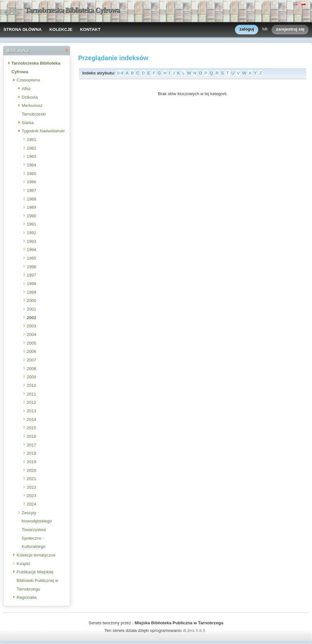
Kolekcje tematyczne (36, 555)
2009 (32, 377)
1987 (32, 190)
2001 (32, 309)
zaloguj (247, 29)
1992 (32, 233)
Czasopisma (28, 80)
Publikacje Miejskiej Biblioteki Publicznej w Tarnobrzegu (37, 580)
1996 (32, 267)
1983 (32, 156)
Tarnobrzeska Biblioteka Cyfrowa (72, 10)
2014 (32, 420)
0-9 (120, 73)
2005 (32, 343)
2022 (32, 487)
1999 (32, 292)
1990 (32, 216)
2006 (32, 351)
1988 (32, 199)
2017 (32, 445)
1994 (32, 250)
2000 (32, 301)
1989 (32, 207)
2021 (32, 479)
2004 (32, 335)
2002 (32, 318)
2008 (32, 369)
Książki (23, 564)
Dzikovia (30, 97)
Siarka (28, 123)
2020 (32, 470)
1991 (32, 224)
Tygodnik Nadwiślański (43, 131)
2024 (32, 504)
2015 (32, 428)
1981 (32, 140)
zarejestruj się (290, 29)
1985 (32, 174)
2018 (32, 453)
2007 (32, 360)
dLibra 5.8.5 (195, 630)
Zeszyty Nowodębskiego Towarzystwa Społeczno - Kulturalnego (37, 530)
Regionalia (27, 597)
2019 (32, 462)
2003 (32, 326)
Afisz (26, 89)
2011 (32, 394)
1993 (32, 241)
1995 (32, 258)
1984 (32, 165)
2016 (32, 436)
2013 (32, 411)
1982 (32, 148)
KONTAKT (90, 29)
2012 (32, 402)
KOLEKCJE (61, 29)
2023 (32, 496)
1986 (32, 182)
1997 (32, 275)
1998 (32, 284)
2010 (32, 385)
